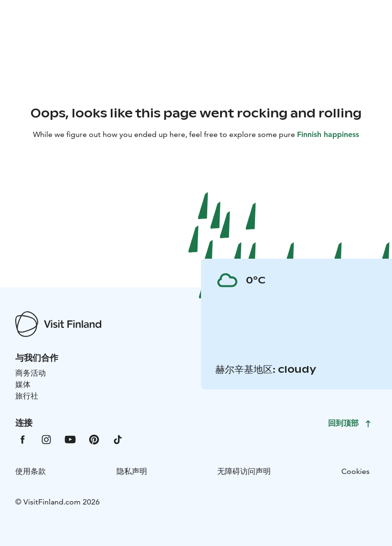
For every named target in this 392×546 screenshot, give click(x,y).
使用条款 (31, 471)
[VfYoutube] (70, 439)
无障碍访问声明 (244, 471)
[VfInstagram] (46, 439)
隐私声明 (132, 471)
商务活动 (31, 373)
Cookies (355, 471)
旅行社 (27, 396)
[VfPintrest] (94, 439)
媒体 (23, 384)
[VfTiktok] (118, 439)
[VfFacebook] (22, 439)
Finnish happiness (328, 134)
